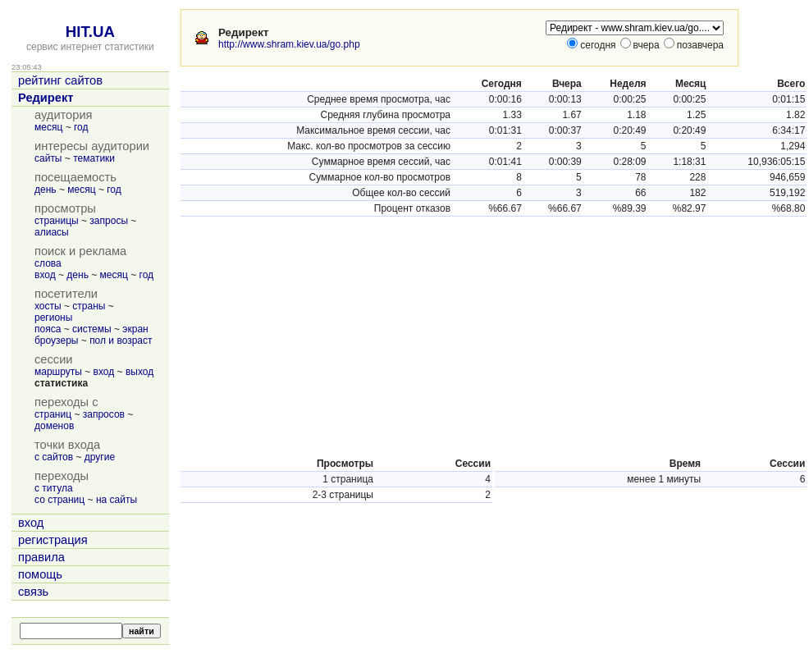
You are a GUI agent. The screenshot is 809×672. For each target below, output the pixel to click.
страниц (53, 414)
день (46, 190)
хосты (48, 306)
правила (41, 557)
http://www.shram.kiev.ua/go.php (289, 44)
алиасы (52, 232)
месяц (48, 127)
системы (92, 329)
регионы (53, 318)
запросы (109, 221)
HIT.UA (90, 32)
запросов (104, 414)
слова (48, 263)
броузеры (56, 341)
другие (100, 457)
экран (135, 329)
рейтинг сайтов (60, 80)
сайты (48, 158)
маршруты (58, 372)
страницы (57, 221)
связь (33, 592)
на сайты (117, 500)
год (81, 127)
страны (89, 306)
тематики (94, 158)
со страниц (59, 500)
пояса (48, 329)
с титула (54, 488)
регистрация (53, 540)
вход (45, 275)
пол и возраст (121, 341)
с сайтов (54, 457)
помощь (40, 574)
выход (139, 372)
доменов (54, 426)
